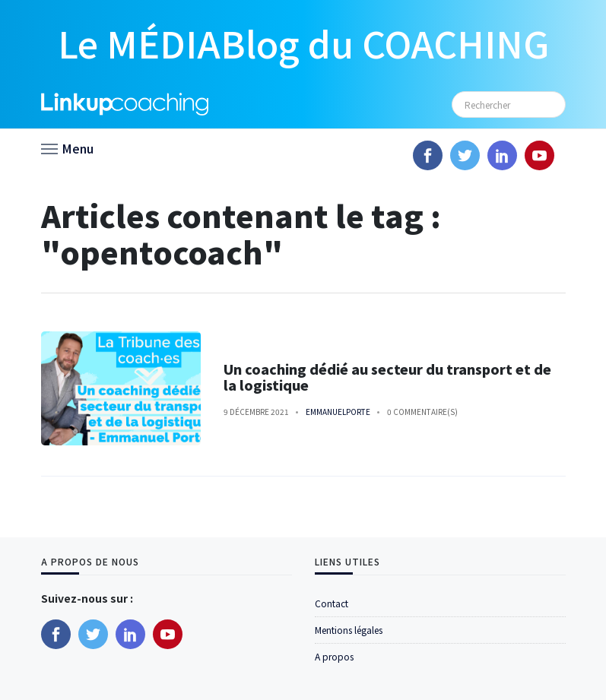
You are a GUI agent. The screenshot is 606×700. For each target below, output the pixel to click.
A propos (334, 656)
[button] (67, 147)
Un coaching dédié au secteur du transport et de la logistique (387, 377)
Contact (332, 603)
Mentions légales (349, 630)
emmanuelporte (338, 412)
